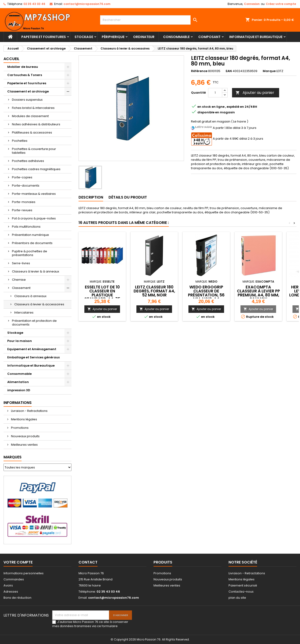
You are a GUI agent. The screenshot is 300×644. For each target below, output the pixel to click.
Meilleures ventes (24, 445)
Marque (269, 71)
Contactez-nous (241, 592)
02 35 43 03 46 (34, 4)
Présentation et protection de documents (34, 323)
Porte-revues (22, 210)
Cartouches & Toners (25, 75)
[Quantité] (215, 93)
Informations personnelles (24, 573)
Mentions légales (24, 419)
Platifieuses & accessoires (32, 132)
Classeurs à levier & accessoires (39, 304)
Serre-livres (21, 263)
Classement (21, 288)
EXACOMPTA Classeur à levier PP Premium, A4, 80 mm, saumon (258, 293)
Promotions (19, 428)
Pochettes (20, 141)
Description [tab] (91, 197)
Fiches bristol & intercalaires (33, 108)
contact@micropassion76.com (87, 4)
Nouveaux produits (25, 436)
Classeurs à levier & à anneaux (36, 271)
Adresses (11, 592)
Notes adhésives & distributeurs (36, 124)
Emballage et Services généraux (34, 357)
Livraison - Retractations (29, 411)
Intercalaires (24, 312)
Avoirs (8, 585)
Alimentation (18, 382)
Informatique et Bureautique (256, 37)
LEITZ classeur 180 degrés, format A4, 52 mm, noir (154, 291)
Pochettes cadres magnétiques (36, 169)
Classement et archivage (28, 91)
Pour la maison (20, 341)
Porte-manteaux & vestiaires (34, 194)
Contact (88, 562)
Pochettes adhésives (28, 161)
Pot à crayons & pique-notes (34, 218)
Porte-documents (26, 186)
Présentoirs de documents (32, 243)
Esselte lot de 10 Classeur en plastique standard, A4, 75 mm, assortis (102, 295)
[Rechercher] (150, 20)
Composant (209, 37)
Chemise (19, 280)
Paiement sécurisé (243, 585)
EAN (229, 71)
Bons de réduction (17, 598)
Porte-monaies (24, 202)
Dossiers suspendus (27, 100)
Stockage (84, 37)
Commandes (14, 579)
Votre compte (18, 562)
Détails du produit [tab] (128, 197)
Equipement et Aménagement (32, 349)
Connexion (252, 4)
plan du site (237, 598)
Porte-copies (22, 177)
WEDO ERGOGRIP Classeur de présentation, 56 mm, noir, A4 (206, 293)
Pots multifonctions (26, 227)
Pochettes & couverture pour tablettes (34, 151)
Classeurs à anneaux (30, 296)
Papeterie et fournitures (44, 37)
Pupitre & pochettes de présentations (30, 253)
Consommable (176, 37)
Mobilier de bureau (23, 67)
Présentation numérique (30, 235)
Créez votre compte (281, 4)
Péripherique (113, 37)
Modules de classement (30, 116)
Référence (199, 71)
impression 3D (19, 390)
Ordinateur (144, 37)
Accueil (11, 59)
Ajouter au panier (255, 93)
